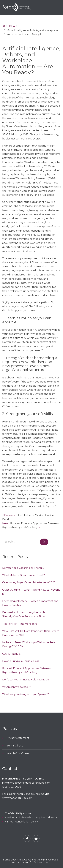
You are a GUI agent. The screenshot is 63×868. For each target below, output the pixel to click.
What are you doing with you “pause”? (26, 694)
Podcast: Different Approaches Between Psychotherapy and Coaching (27, 670)
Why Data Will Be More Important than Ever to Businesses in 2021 (31, 633)
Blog (12, 26)
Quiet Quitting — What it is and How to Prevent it (31, 592)
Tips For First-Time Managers (20, 624)
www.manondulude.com (17, 798)
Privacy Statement (18, 738)
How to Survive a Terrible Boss (20, 661)
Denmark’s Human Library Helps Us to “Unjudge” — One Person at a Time (25, 614)
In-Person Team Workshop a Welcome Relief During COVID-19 (29, 644)
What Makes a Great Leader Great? (24, 575)
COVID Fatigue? (12, 654)
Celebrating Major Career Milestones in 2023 (29, 582)
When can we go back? (16, 687)
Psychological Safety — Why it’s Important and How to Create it (30, 603)
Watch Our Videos (18, 753)
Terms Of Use (15, 746)
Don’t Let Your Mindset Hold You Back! (26, 680)
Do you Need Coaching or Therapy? (24, 568)
